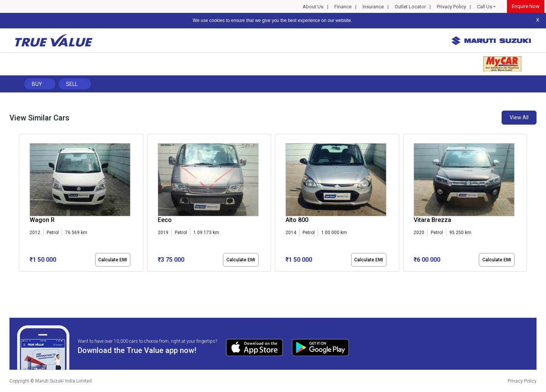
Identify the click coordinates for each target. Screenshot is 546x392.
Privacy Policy (451, 7)
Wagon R (42, 220)
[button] (21, 278)
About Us (313, 7)
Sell (72, 84)
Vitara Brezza (432, 220)
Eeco (165, 220)
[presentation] (23, 204)
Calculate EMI (113, 260)
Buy (37, 84)
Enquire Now (526, 6)
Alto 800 (297, 220)
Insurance (373, 7)
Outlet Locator (410, 7)
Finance (343, 7)
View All (519, 117)
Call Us (485, 7)
